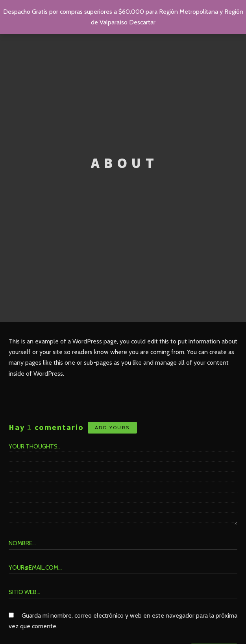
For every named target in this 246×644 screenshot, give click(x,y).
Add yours (112, 427)
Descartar (142, 22)
